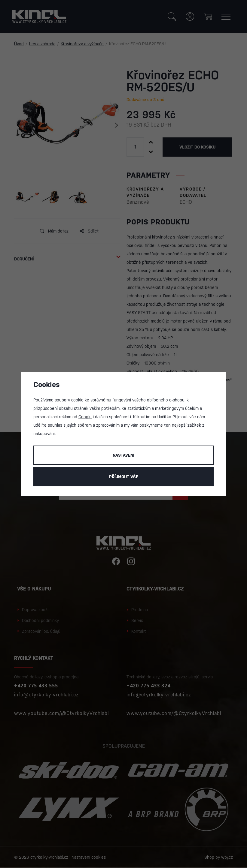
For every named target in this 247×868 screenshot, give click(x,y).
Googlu (85, 417)
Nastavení (124, 455)
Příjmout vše (124, 477)
